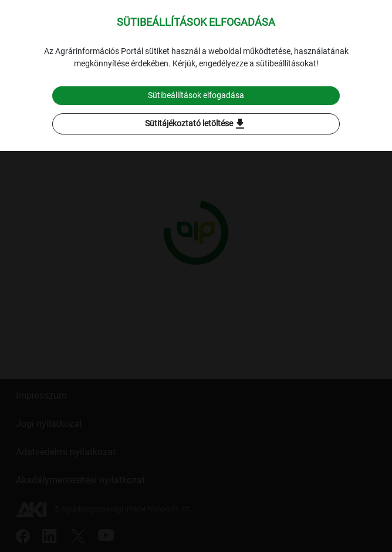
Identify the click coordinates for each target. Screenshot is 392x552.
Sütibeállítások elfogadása (196, 95)
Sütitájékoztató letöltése (196, 124)
